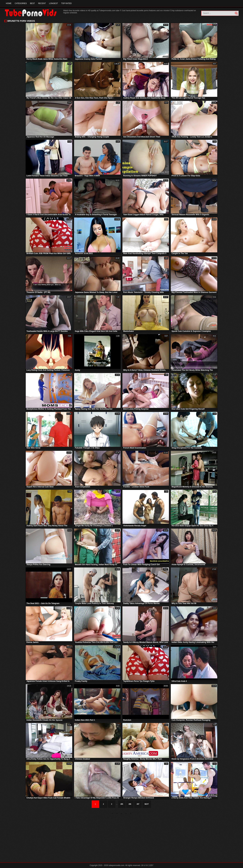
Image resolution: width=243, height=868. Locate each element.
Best (32, 3)
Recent (42, 3)
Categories (21, 3)
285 (122, 804)
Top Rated (66, 3)
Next (147, 804)
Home (9, 3)
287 (138, 804)
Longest (53, 3)
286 (130, 804)
